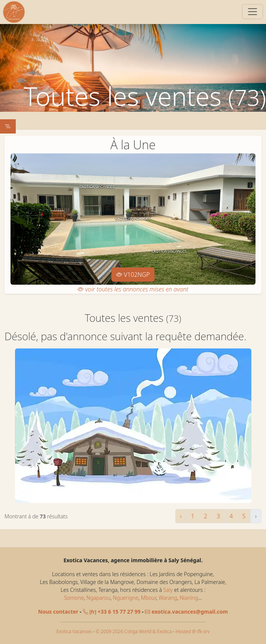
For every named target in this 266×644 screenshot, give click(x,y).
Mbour (148, 598)
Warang (168, 598)
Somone (74, 598)
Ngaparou (98, 598)
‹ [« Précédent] (181, 516)
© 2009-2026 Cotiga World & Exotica (134, 631)
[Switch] (252, 12)
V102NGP (133, 275)
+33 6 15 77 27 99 (112, 612)
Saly (168, 590)
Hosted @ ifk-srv (192, 631)
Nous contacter (58, 612)
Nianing (189, 598)
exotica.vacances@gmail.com (186, 612)
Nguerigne (126, 598)
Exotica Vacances (74, 631)
